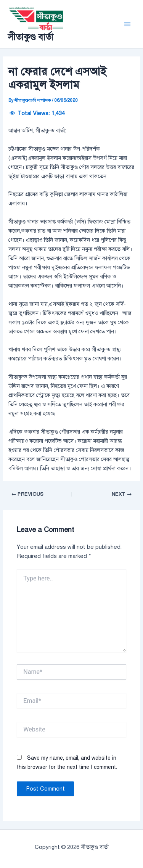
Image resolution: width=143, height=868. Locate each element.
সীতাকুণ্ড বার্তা (31, 37)
